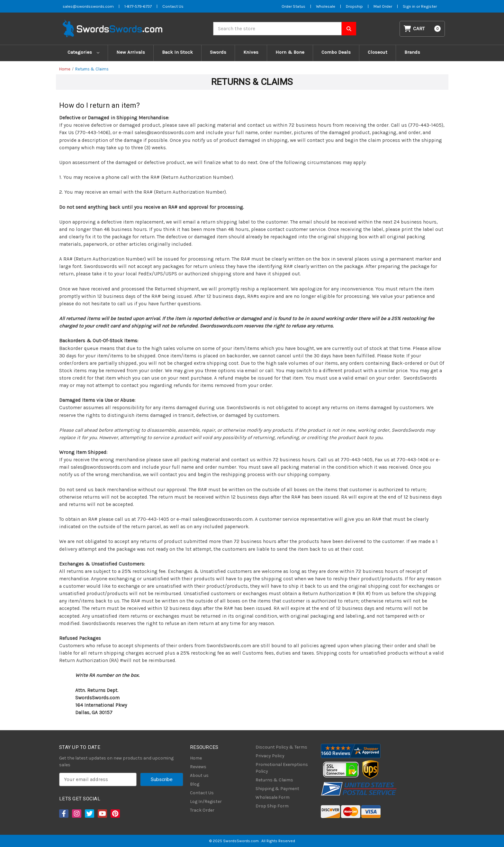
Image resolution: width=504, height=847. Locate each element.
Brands (412, 52)
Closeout (378, 52)
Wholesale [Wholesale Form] (326, 6)
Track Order (202, 810)
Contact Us (202, 793)
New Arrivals (131, 52)
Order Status (293, 6)
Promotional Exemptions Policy (282, 768)
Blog (195, 784)
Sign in (410, 6)
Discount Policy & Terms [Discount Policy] (281, 747)
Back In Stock (177, 52)
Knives (251, 52)
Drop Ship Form (272, 806)
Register (429, 6)
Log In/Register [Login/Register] (206, 801)
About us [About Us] (199, 775)
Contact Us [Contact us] (173, 6)
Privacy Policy (270, 756)
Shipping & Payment (277, 789)
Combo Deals (336, 52)
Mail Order (383, 6)
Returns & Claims (274, 780)
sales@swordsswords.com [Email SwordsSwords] (88, 6)
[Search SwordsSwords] (349, 29)
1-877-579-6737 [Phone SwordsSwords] (138, 6)
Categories (83, 52)
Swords (218, 52)
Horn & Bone (290, 52)
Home (196, 758)
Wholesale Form (273, 797)
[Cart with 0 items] (422, 29)
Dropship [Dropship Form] (354, 6)
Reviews (198, 767)
